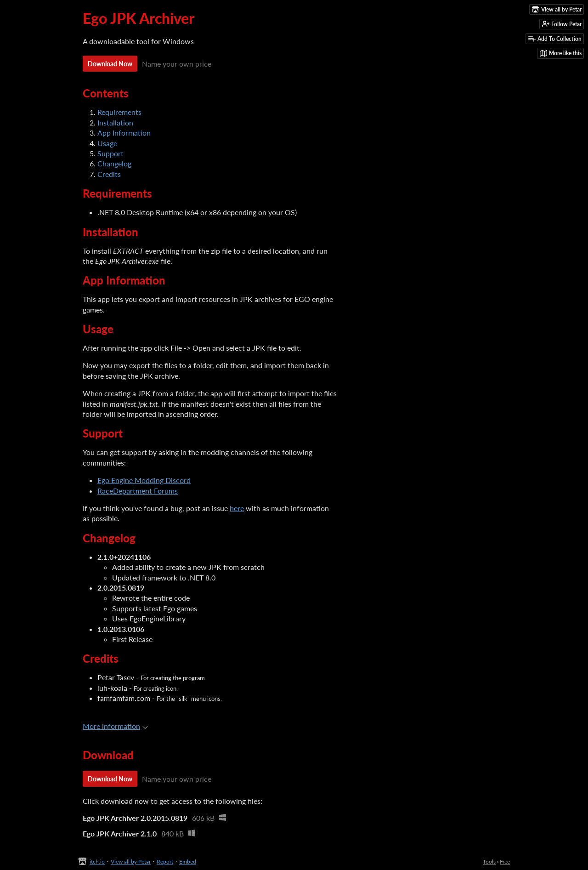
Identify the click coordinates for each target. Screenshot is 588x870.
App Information (124, 133)
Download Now (110, 64)
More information (115, 726)
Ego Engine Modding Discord (144, 480)
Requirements (119, 112)
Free (505, 861)
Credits (109, 174)
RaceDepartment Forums (138, 491)
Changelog (114, 163)
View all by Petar (131, 861)
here (237, 508)
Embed (188, 861)
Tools (489, 861)
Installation (115, 122)
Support (110, 153)
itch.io (97, 861)
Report (165, 861)
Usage (107, 143)
